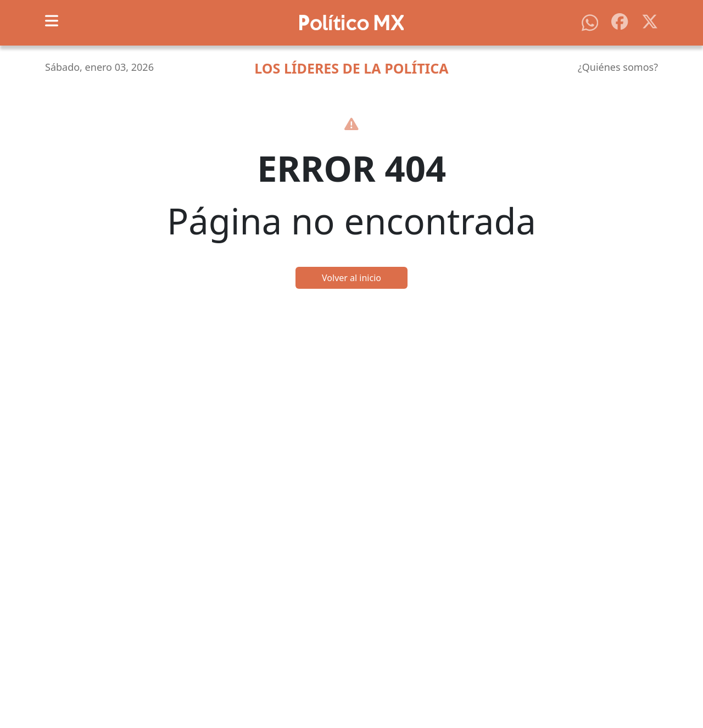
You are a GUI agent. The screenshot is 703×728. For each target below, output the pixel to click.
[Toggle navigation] (52, 21)
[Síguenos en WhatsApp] (590, 22)
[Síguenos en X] (650, 20)
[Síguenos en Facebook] (620, 20)
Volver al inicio (351, 278)
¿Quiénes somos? (618, 67)
